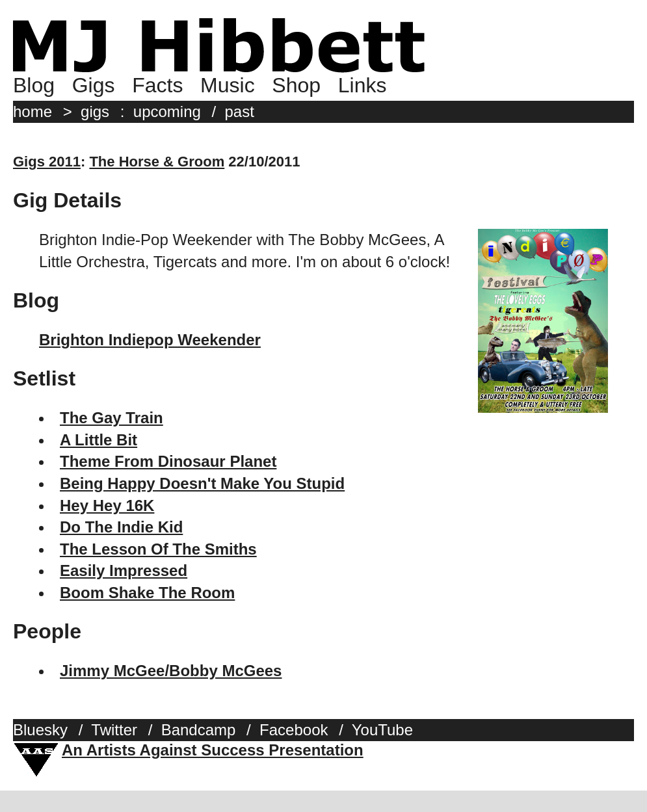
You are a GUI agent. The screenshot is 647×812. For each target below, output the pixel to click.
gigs (95, 111)
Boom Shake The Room (147, 593)
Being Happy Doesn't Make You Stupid (202, 483)
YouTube (382, 730)
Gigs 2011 (47, 162)
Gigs (94, 85)
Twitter (114, 730)
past (240, 111)
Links (363, 85)
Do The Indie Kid (121, 527)
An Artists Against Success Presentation (213, 750)
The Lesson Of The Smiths (158, 549)
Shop (296, 85)
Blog (34, 85)
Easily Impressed (124, 570)
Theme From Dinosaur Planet (168, 461)
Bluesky (40, 730)
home (33, 111)
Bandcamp (199, 730)
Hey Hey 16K (107, 505)
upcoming (167, 111)
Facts (157, 85)
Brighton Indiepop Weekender (150, 340)
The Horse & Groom (157, 162)
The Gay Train (112, 418)
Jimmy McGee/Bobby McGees (171, 671)
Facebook (294, 730)
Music (228, 85)
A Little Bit (99, 440)
